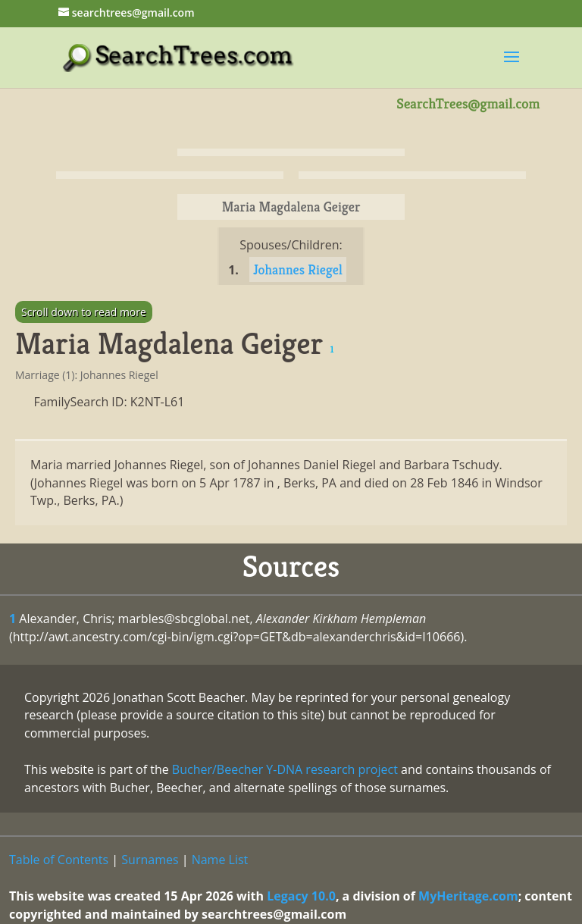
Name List (220, 860)
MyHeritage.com (468, 896)
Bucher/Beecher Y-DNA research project (285, 769)
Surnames (150, 860)
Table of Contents (59, 860)
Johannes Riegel (298, 269)
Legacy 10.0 (301, 896)
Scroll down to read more (84, 312)
